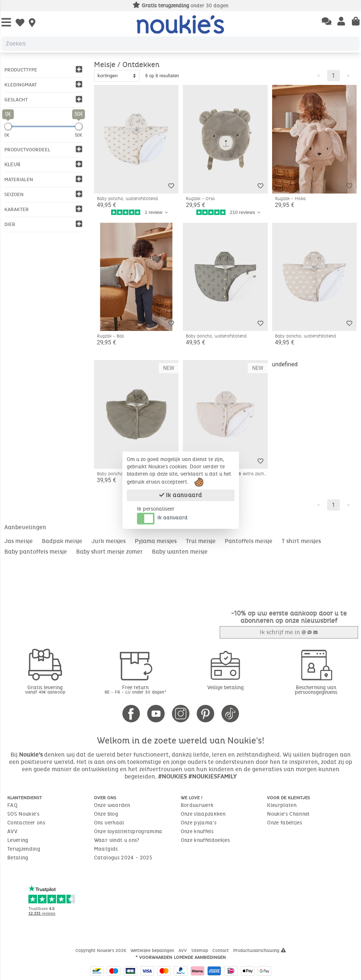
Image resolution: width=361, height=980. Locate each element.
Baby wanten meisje (180, 552)
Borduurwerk (197, 805)
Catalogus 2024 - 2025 (123, 857)
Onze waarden (112, 805)
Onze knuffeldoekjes (205, 840)
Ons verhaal (109, 822)
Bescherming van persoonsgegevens (316, 690)
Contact (221, 950)
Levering (18, 840)
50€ (79, 135)
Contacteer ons (26, 822)
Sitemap (200, 950)
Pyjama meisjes (156, 541)
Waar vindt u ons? (117, 840)
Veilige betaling (225, 687)
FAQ (12, 805)
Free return (136, 689)
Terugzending (24, 849)
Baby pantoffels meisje (36, 552)
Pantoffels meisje (249, 541)
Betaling (18, 857)
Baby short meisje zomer (109, 552)
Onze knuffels (197, 831)
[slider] (8, 126)
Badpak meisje (62, 541)
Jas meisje (19, 541)
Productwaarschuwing (260, 950)
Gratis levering (45, 689)
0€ (7, 135)
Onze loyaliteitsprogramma (128, 831)
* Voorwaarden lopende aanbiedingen (181, 957)
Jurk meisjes (109, 541)
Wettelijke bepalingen (153, 950)
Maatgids (106, 849)
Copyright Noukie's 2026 (101, 950)
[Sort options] (117, 76)
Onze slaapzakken (203, 814)
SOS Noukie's (23, 814)
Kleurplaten (282, 805)
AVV (12, 831)
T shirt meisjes (301, 541)
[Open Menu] (6, 23)
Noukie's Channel (288, 814)
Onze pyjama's (199, 822)
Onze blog (106, 814)
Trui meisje (201, 541)
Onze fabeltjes (285, 822)
